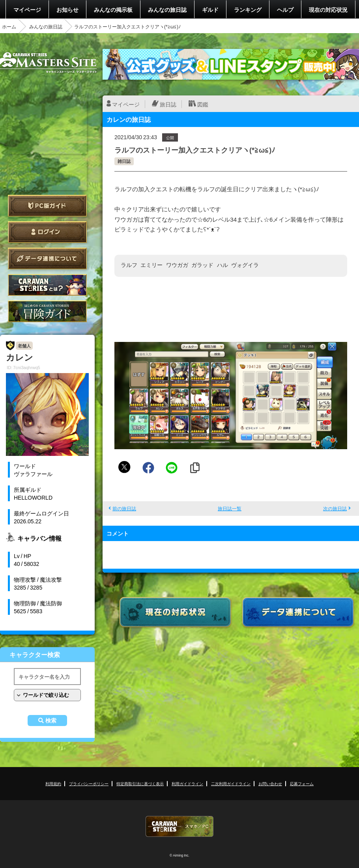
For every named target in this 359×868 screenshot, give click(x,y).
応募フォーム (302, 783)
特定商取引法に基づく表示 (140, 783)
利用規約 (53, 783)
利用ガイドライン (187, 783)
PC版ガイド (47, 206)
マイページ (27, 9)
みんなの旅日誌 (167, 9)
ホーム (9, 26)
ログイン (47, 232)
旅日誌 (168, 104)
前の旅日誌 (124, 508)
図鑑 (203, 104)
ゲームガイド (47, 311)
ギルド (210, 9)
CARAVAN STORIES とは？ (47, 285)
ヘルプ (285, 9)
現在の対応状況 (328, 9)
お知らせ (67, 9)
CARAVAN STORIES (179, 826)
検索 (51, 721)
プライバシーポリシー (89, 783)
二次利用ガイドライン (231, 783)
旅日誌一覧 (230, 508)
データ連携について (47, 259)
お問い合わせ (270, 783)
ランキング (248, 9)
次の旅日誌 (335, 508)
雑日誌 (124, 161)
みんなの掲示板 (113, 9)
